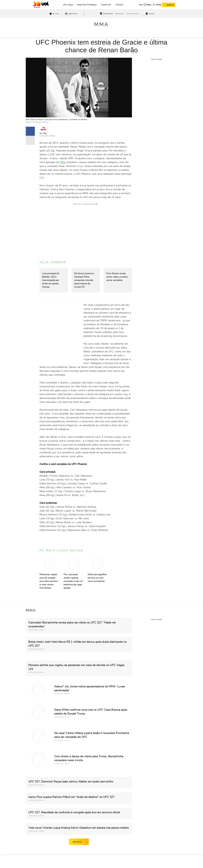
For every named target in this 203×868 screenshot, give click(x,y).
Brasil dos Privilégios (87, 5)
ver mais (79, 842)
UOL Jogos (68, 5)
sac (141, 5)
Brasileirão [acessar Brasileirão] (119, 14)
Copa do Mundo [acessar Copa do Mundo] (133, 14)
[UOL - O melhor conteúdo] (41, 5)
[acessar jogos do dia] (71, 14)
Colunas (119, 5)
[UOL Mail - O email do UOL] (147, 5)
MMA (102, 24)
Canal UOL (106, 5)
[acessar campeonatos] (106, 14)
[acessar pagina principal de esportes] (150, 14)
